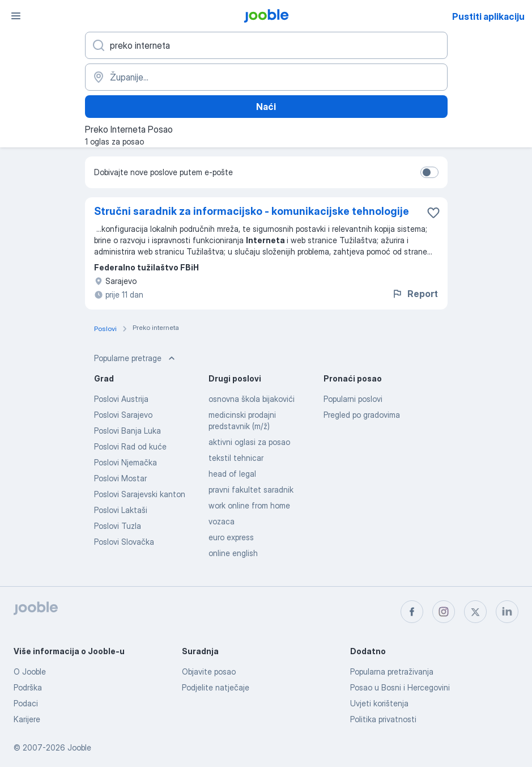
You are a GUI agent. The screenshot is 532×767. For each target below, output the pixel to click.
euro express (231, 537)
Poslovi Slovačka (124, 542)
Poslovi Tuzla (118, 526)
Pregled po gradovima (362, 415)
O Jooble (30, 671)
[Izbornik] (16, 16)
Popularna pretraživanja (392, 671)
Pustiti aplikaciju (488, 16)
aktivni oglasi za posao (249, 442)
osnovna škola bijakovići (252, 399)
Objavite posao (209, 671)
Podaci (26, 703)
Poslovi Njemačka (125, 462)
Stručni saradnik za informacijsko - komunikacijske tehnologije (252, 211)
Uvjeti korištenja (379, 703)
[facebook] (412, 612)
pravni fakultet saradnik (251, 490)
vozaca (222, 521)
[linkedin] (507, 612)
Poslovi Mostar (120, 478)
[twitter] (475, 612)
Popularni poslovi (353, 399)
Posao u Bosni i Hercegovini (400, 687)
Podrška (28, 687)
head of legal (232, 474)
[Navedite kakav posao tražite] (266, 45)
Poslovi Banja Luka (127, 431)
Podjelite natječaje (216, 687)
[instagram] (444, 612)
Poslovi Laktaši (121, 510)
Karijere (27, 719)
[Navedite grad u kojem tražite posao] (266, 77)
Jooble (79, 747)
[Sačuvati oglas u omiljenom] (433, 213)
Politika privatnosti (383, 719)
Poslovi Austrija (121, 399)
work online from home (249, 505)
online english (233, 553)
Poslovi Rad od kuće (130, 446)
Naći (266, 107)
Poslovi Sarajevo (123, 415)
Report (415, 294)
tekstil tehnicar (236, 458)
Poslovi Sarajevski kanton (140, 494)
